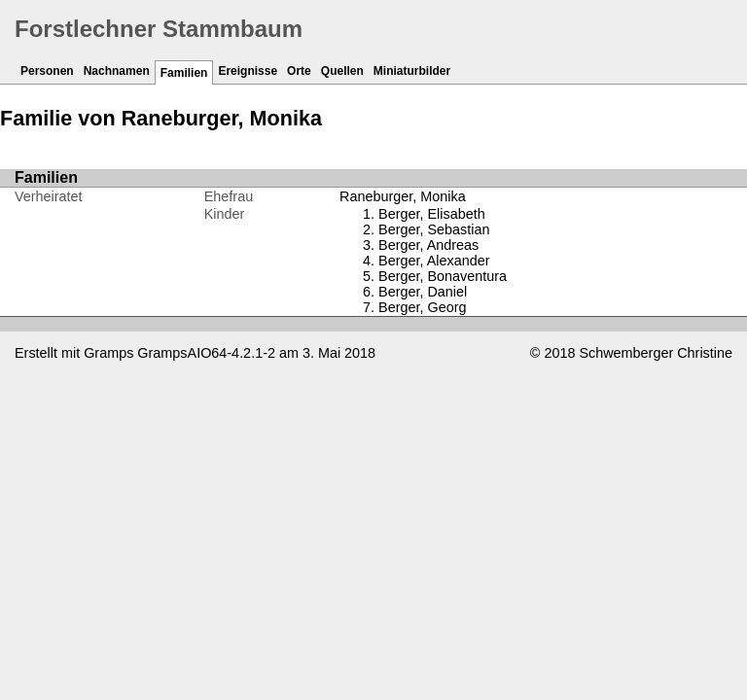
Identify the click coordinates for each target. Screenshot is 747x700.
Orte (299, 71)
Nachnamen (117, 71)
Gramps (108, 353)
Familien (184, 73)
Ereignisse (248, 71)
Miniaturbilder (412, 71)
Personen (47, 71)
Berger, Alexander (434, 261)
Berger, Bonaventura (443, 276)
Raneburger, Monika (403, 196)
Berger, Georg (422, 307)
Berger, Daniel (423, 292)
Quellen (342, 71)
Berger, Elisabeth (432, 214)
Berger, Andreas (428, 245)
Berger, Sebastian (434, 229)
